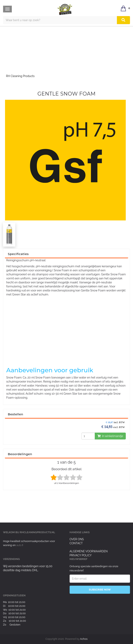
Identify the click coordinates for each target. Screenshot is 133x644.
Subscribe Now (100, 590)
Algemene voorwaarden (89, 551)
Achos (84, 639)
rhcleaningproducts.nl (38, 532)
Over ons (77, 539)
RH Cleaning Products (20, 76)
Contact (76, 543)
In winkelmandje (110, 436)
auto (19, 545)
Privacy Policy (81, 555)
